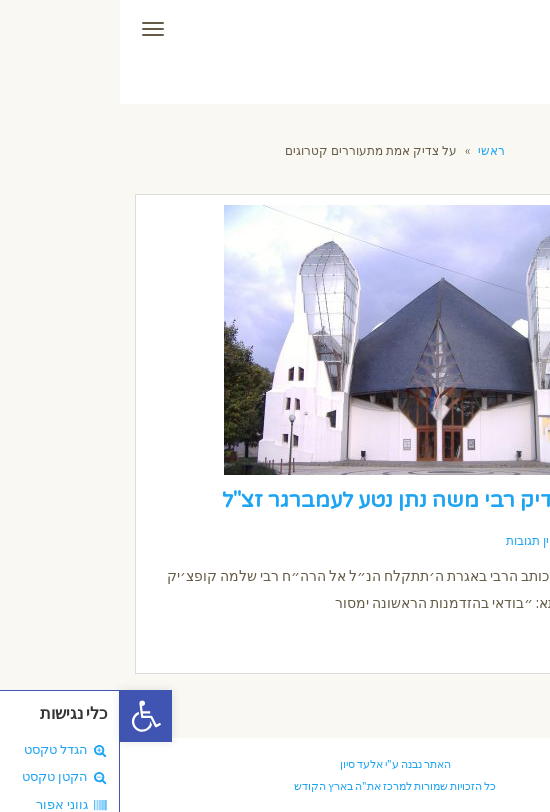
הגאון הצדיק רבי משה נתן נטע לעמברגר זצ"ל (308, 500)
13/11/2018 (484, 541)
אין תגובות (411, 541)
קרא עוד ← (485, 640)
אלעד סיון (241, 764)
